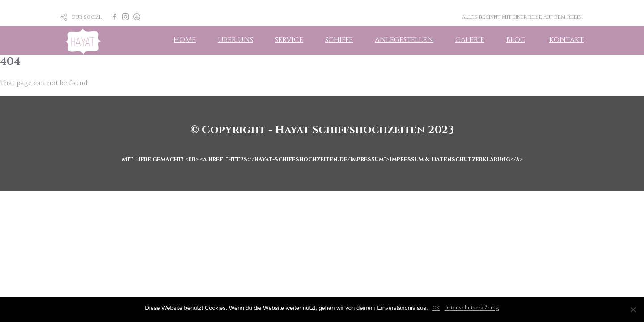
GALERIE (470, 40)
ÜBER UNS (235, 40)
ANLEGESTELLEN (404, 40)
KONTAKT (566, 40)
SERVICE (289, 40)
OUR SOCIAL (87, 17)
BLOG (516, 40)
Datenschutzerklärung (472, 308)
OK (436, 308)
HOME (185, 40)
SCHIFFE (339, 40)
